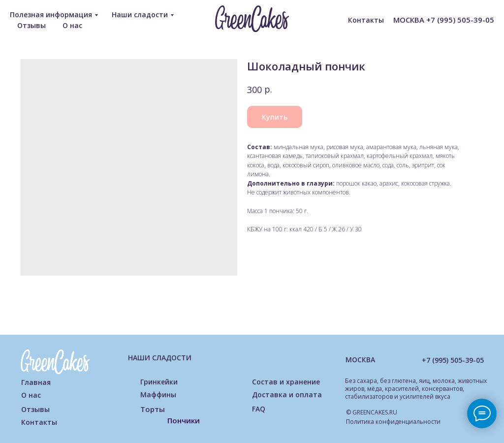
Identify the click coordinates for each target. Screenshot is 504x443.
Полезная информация (51, 15)
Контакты (366, 20)
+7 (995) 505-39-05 (453, 360)
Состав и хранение (286, 382)
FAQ (259, 409)
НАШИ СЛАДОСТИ (160, 358)
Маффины (158, 395)
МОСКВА (360, 360)
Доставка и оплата (287, 395)
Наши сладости (140, 15)
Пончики (184, 420)
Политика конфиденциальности (393, 422)
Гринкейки (159, 382)
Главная (36, 382)
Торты (153, 409)
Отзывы (31, 25)
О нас (72, 25)
